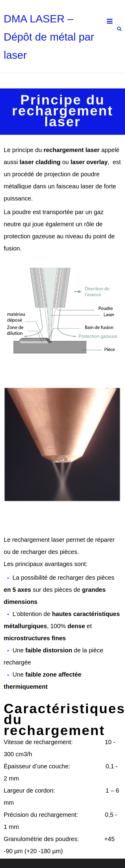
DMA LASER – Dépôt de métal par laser (49, 37)
